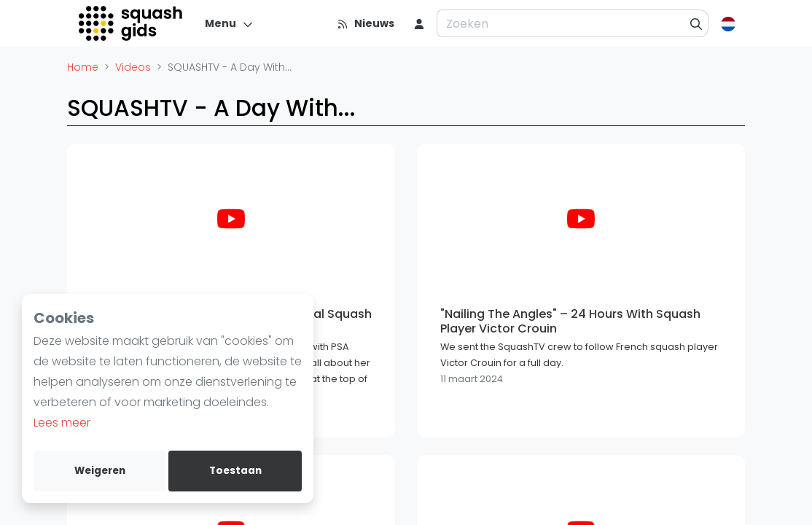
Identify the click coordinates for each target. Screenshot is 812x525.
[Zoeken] (696, 23)
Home (83, 67)
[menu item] (419, 23)
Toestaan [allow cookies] (235, 471)
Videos (133, 67)
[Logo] (132, 23)
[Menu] (229, 23)
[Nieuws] (366, 23)
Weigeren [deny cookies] (100, 471)
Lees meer (62, 423)
